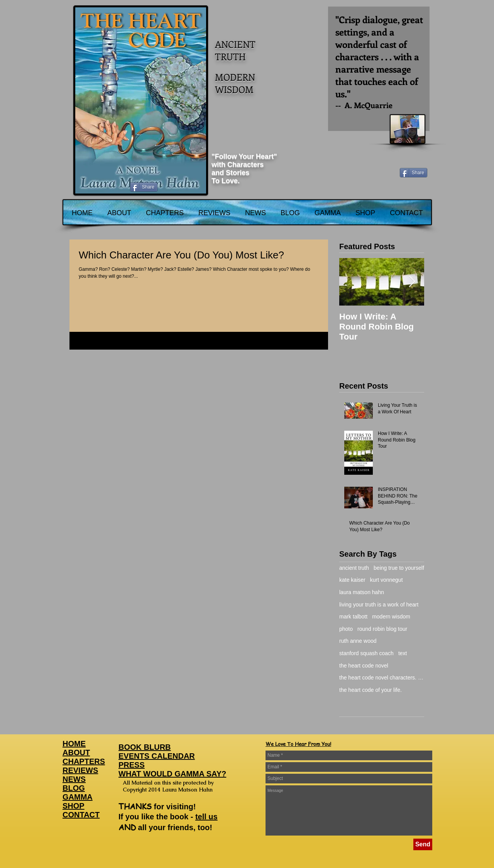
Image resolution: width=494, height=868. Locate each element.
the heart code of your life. (370, 690)
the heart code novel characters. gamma (382, 678)
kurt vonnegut (387, 580)
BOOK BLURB (145, 747)
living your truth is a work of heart (379, 605)
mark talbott (353, 617)
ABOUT (76, 752)
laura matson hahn (362, 592)
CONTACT (81, 815)
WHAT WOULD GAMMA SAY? (172, 774)
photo (346, 629)
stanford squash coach (366, 653)
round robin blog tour (382, 629)
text (403, 653)
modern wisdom (391, 617)
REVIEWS (80, 770)
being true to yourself (399, 568)
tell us (206, 817)
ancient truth (354, 568)
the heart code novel (364, 666)
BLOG (74, 788)
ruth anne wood (358, 641)
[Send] (423, 844)
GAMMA (78, 797)
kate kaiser (352, 580)
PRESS (132, 765)
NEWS (74, 779)
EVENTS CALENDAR (157, 756)
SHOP (74, 806)
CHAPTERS (84, 761)
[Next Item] (412, 282)
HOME (74, 744)
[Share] (414, 173)
